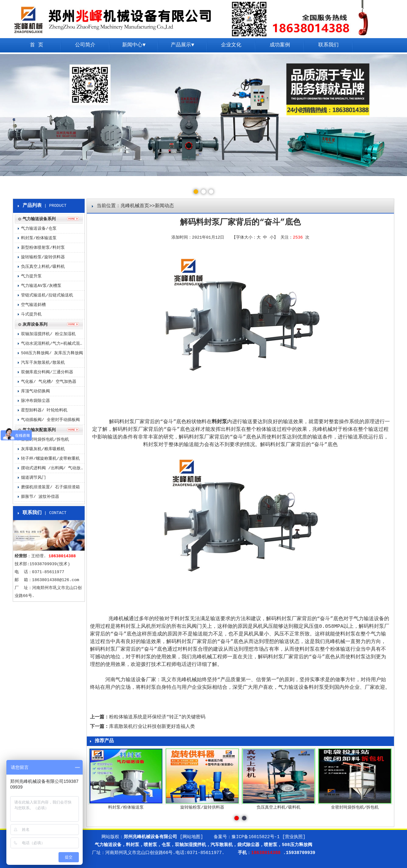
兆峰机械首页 (135, 206)
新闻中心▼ (134, 45)
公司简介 (85, 45)
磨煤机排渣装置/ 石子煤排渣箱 (50, 487)
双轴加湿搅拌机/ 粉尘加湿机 (48, 334)
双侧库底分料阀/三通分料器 (47, 372)
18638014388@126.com (56, 580)
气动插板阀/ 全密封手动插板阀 (50, 420)
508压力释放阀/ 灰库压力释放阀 (52, 353)
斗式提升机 (31, 314)
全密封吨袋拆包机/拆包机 (45, 440)
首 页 (37, 45)
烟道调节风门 (33, 478)
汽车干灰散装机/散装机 (43, 363)
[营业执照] (294, 837)
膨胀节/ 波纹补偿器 (40, 497)
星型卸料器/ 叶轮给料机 (44, 410)
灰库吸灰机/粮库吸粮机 (43, 449)
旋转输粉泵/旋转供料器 (43, 257)
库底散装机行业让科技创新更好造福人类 (152, 727)
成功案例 (280, 45)
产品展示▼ (183, 45)
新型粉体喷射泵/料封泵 (43, 248)
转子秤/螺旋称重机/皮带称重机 (50, 459)
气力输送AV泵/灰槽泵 (41, 286)
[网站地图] (192, 837)
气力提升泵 (31, 276)
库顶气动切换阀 (35, 391)
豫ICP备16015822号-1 (255, 837)
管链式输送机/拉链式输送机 (47, 295)
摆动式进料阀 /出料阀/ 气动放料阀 (53, 468)
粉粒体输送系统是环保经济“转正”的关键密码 (157, 717)
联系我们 (328, 45)
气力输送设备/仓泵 (39, 229)
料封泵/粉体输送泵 (39, 238)
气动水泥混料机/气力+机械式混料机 (53, 344)
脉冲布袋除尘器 (35, 401)
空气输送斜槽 (33, 305)
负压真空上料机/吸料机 (43, 267)
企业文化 (231, 45)
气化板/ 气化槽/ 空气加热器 (49, 382)
